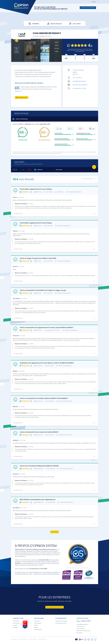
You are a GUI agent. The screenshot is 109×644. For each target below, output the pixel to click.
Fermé (84, 88)
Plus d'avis (55, 532)
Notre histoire (16, 621)
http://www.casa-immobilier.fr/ (80, 85)
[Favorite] (94, 167)
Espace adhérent (38, 629)
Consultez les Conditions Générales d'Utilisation (46, 574)
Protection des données (32, 639)
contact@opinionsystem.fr (82, 624)
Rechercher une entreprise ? (61, 621)
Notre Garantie (16, 623)
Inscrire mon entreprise (88, 8)
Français (94, 2)
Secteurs (36, 627)
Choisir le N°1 (37, 621)
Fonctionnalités (38, 623)
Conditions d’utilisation (23, 639)
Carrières (15, 625)
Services (36, 625)
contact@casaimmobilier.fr (79, 81)
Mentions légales (14, 639)
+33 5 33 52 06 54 (80, 627)
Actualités (15, 627)
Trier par (87, 179)
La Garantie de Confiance (61, 623)
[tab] (79, 621)
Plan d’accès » (80, 633)
